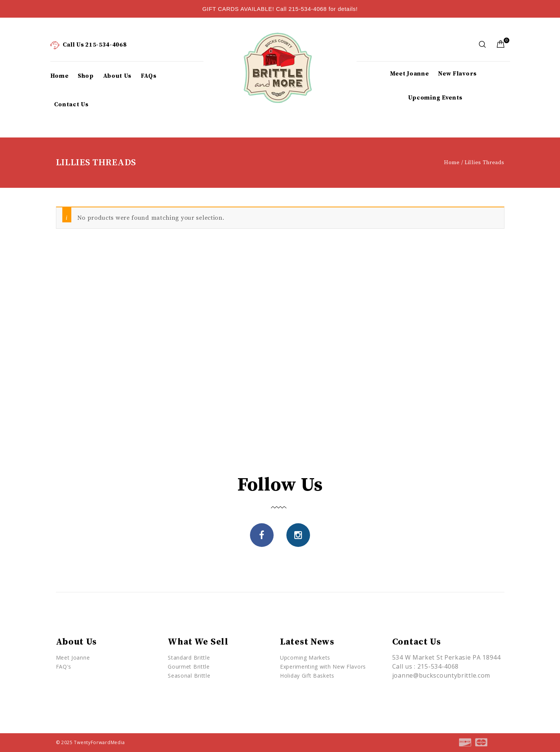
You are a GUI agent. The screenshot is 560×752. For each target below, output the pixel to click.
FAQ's (64, 667)
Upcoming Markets (305, 658)
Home (59, 76)
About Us (117, 76)
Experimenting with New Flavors (323, 667)
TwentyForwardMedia (99, 742)
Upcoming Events (435, 98)
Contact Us (71, 104)
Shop (86, 76)
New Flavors (457, 74)
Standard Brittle (189, 658)
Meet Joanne (409, 74)
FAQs (149, 76)
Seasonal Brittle (189, 676)
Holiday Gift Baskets (307, 676)
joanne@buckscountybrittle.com (441, 675)
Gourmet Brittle (189, 667)
